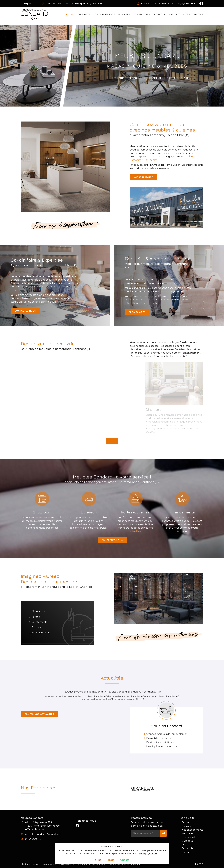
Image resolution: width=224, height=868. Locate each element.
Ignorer (111, 860)
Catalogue (159, 14)
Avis (171, 14)
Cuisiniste (84, 14)
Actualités (183, 14)
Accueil (70, 14)
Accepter (125, 860)
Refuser (98, 860)
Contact (198, 14)
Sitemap (135, 864)
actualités (135, 531)
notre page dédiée (148, 853)
